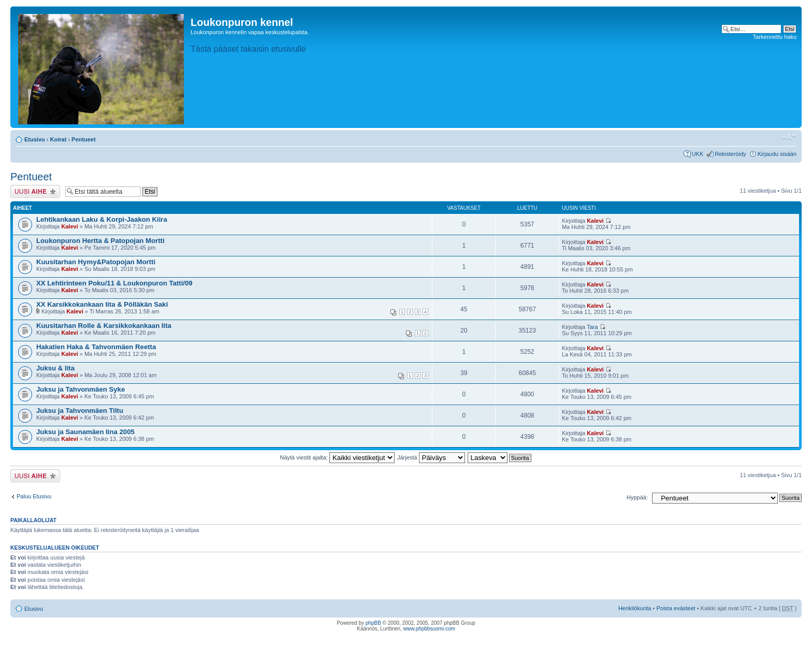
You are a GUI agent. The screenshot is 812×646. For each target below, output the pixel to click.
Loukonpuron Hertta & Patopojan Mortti (100, 241)
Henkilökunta (635, 608)
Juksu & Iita (55, 368)
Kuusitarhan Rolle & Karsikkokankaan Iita (104, 326)
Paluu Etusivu (34, 496)
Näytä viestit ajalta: (337, 457)
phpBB (373, 623)
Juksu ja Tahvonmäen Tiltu (80, 411)
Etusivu (35, 139)
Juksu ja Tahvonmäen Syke (81, 389)
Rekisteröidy (730, 154)
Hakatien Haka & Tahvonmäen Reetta (96, 347)
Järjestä (431, 457)
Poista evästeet (676, 608)
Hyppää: (637, 497)
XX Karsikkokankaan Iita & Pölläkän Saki (102, 304)
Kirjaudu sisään (777, 154)
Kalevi (69, 226)
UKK (698, 154)
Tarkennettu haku (775, 37)
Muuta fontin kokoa (789, 137)
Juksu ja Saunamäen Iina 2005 (85, 432)
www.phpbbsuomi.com (429, 629)
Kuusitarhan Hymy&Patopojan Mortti (96, 262)
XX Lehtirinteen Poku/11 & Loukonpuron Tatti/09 (114, 283)
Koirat (59, 139)
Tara (592, 327)
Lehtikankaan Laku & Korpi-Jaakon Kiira (102, 219)
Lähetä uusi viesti (35, 191)
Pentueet (83, 139)
